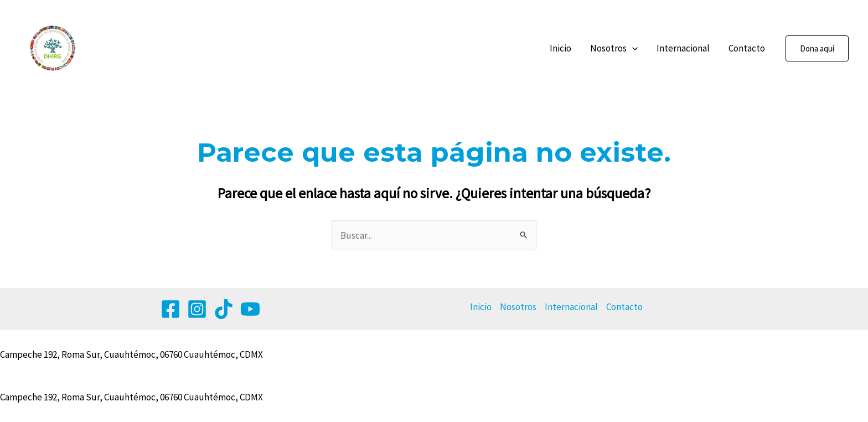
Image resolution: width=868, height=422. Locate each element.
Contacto (747, 48)
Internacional (683, 48)
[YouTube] (250, 309)
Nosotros (614, 48)
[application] (632, 48)
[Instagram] (197, 309)
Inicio (560, 48)
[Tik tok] (224, 309)
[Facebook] (170, 309)
